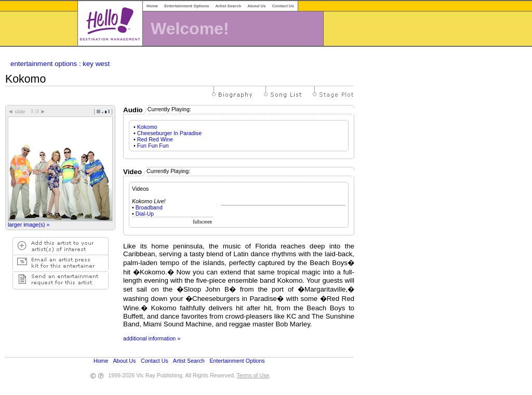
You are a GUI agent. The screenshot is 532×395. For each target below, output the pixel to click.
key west (96, 64)
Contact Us (283, 6)
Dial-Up (145, 214)
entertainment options (44, 64)
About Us (257, 6)
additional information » (152, 338)
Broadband (149, 207)
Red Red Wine (155, 139)
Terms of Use (253, 375)
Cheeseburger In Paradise (169, 133)
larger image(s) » (29, 225)
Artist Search (228, 6)
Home (152, 6)
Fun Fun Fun (153, 146)
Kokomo (147, 127)
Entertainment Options (187, 6)
